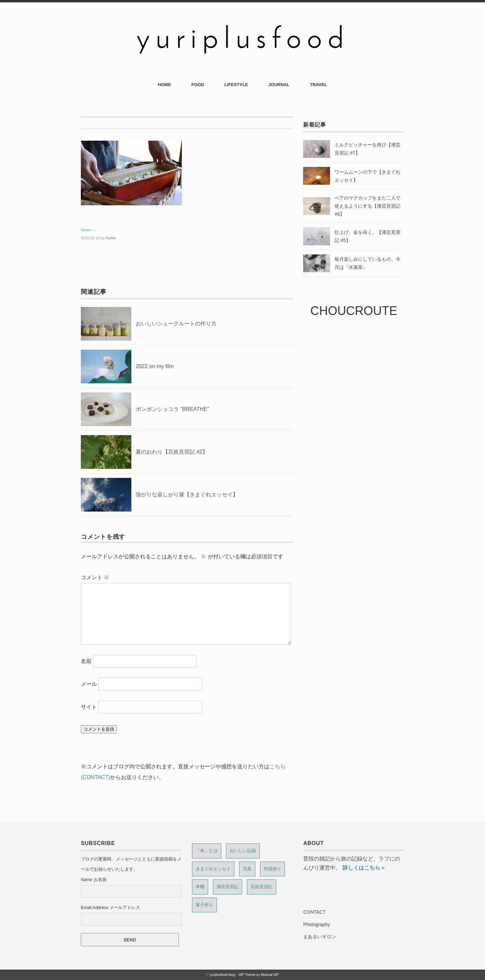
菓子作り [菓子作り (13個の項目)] (204, 905)
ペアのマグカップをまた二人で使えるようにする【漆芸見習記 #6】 (367, 206)
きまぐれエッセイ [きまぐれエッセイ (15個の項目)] (213, 869)
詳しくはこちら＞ (364, 868)
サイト (89, 707)
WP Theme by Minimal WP (259, 975)
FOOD (198, 85)
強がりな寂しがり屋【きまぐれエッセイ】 (187, 495)
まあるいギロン (320, 937)
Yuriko (111, 238)
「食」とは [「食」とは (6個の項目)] (207, 851)
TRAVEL (318, 85)
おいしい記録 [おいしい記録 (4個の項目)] (243, 851)
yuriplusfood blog (222, 975)
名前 (86, 661)
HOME (165, 85)
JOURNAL (279, 85)
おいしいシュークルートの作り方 (176, 324)
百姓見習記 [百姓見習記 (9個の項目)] (262, 887)
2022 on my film (155, 366)
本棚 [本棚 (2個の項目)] (200, 887)
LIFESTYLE (236, 85)
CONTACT (314, 912)
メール (89, 684)
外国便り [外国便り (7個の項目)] (272, 869)
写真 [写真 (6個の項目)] (247, 869)
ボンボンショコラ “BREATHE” (172, 409)
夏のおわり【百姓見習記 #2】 (172, 452)
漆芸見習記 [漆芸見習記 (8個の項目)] (228, 887)
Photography (316, 924)
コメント (95, 577)
